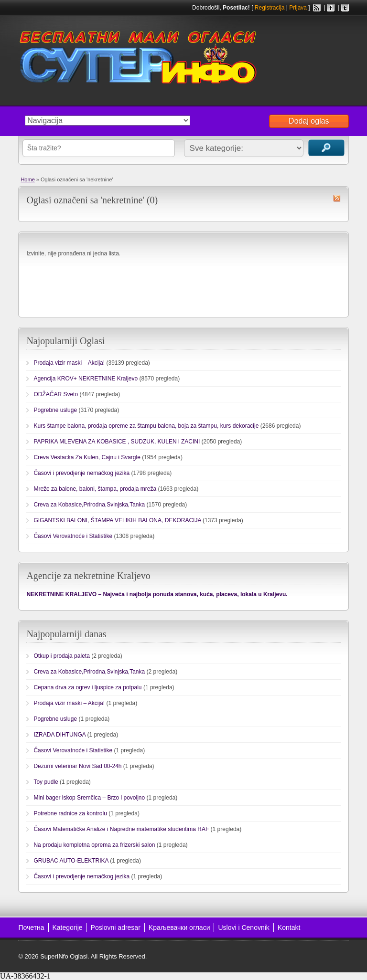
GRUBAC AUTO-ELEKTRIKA (71, 861)
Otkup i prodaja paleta (61, 656)
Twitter (345, 8)
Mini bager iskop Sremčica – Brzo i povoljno (89, 798)
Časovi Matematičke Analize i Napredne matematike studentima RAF (121, 829)
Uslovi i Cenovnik (243, 927)
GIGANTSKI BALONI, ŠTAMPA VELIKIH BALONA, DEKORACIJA (117, 520)
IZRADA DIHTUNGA (59, 735)
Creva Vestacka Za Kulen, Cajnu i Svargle (87, 457)
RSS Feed (317, 8)
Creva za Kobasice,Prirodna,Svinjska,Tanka (89, 505)
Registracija (270, 8)
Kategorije (68, 927)
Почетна (31, 927)
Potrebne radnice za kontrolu (70, 813)
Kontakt (289, 927)
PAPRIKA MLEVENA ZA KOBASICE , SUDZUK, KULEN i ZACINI (117, 442)
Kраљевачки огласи (179, 927)
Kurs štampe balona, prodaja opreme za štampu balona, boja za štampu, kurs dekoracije (146, 426)
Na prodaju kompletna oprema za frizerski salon (94, 845)
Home (27, 179)
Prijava (298, 8)
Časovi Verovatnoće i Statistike (73, 536)
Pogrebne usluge (55, 410)
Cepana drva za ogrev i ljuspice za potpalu (87, 687)
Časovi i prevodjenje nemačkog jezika (81, 473)
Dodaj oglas (309, 121)
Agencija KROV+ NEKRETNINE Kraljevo (86, 379)
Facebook (331, 8)
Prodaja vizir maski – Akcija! (69, 363)
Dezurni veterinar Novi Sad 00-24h (77, 766)
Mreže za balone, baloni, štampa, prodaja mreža (95, 489)
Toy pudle (46, 782)
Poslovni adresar (116, 927)
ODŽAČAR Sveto (56, 394)
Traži (326, 148)
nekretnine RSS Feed (337, 198)
